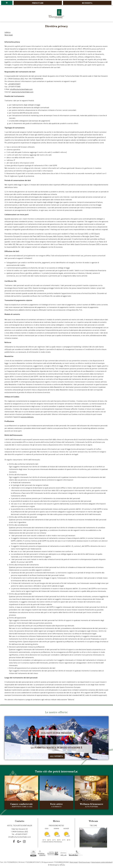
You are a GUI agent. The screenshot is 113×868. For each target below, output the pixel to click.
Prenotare (38, 3)
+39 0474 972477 (14, 84)
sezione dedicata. (27, 417)
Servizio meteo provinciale (53, 842)
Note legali (9, 35)
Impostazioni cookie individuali (102, 862)
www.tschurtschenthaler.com (22, 92)
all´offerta (56, 756)
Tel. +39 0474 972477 (19, 834)
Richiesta (87, 3)
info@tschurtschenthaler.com (21, 89)
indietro (8, 32)
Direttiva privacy (85, 862)
